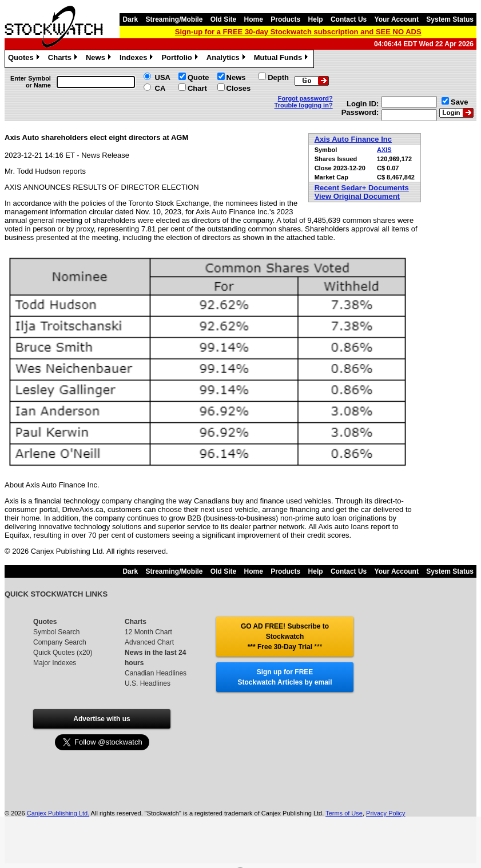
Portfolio (181, 59)
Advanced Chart (149, 642)
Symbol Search (56, 632)
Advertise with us (102, 719)
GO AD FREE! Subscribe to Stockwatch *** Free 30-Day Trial (285, 637)
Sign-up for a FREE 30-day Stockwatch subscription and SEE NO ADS (298, 32)
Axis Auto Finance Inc (353, 139)
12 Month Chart (148, 632)
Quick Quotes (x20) (63, 653)
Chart (197, 88)
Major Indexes (55, 663)
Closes (239, 88)
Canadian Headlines (156, 673)
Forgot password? (305, 98)
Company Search (60, 642)
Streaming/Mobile (174, 19)
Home (254, 19)
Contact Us (349, 19)
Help (316, 19)
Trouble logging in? (304, 105)
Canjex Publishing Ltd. (58, 813)
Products (285, 19)
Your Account (397, 19)
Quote (198, 77)
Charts (64, 59)
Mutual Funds (283, 59)
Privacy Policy (385, 813)
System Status (450, 19)
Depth (278, 77)
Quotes (25, 59)
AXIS (384, 150)
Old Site (223, 19)
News (100, 59)
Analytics (227, 59)
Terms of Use (344, 813)
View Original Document (357, 196)
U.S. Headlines (148, 683)
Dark (130, 19)
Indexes (138, 59)
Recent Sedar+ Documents (362, 188)
